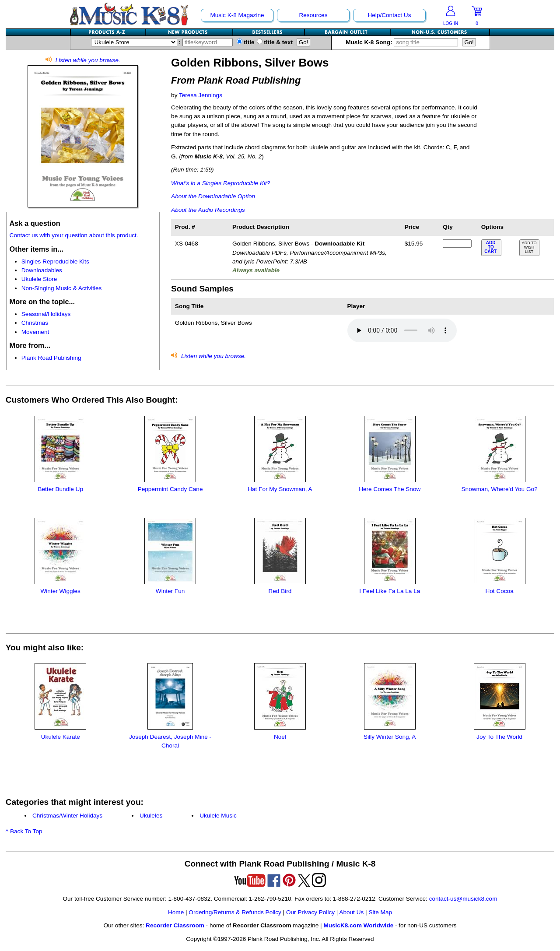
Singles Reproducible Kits (55, 261)
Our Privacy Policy (310, 912)
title (246, 42)
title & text (275, 42)
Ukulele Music (218, 816)
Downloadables (42, 270)
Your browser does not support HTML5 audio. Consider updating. (402, 330)
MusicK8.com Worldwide (358, 925)
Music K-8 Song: (404, 42)
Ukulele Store (39, 279)
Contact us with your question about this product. (74, 235)
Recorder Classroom (175, 925)
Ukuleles (151, 816)
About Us (351, 912)
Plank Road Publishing (51, 358)
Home (176, 912)
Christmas (35, 323)
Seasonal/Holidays (46, 314)
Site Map (380, 912)
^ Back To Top (24, 831)
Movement (35, 332)
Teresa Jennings (201, 95)
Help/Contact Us (389, 15)
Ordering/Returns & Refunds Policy (235, 912)
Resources (313, 15)
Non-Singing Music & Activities (62, 288)
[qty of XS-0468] (457, 244)
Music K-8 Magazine (237, 15)
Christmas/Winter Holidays (67, 816)
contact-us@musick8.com (463, 899)
